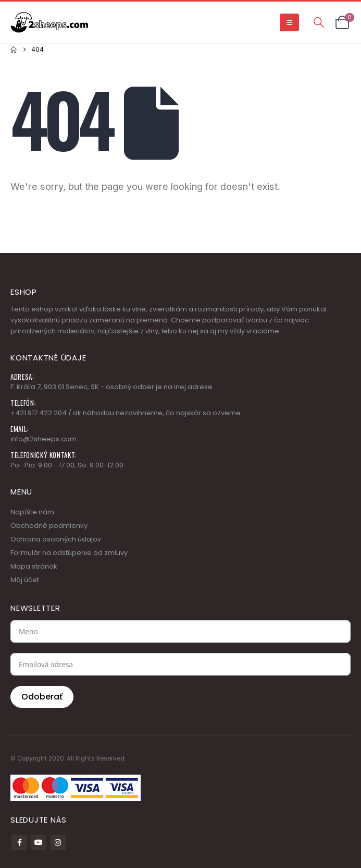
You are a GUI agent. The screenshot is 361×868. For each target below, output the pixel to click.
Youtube (39, 842)
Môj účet (25, 580)
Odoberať (42, 697)
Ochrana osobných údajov (56, 539)
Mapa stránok (34, 566)
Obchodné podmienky (49, 526)
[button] (289, 22)
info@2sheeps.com (43, 439)
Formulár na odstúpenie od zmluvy (69, 553)
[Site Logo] (49, 22)
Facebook (19, 842)
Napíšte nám (32, 512)
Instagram (58, 842)
